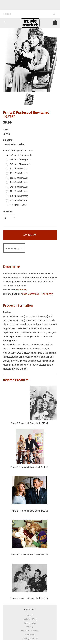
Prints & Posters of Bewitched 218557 (29, 467)
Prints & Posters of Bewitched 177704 (29, 423)
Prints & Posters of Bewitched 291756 (29, 555)
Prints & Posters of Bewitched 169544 (29, 598)
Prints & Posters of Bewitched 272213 (29, 511)
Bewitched (21, 290)
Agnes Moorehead (30, 294)
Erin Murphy (47, 294)
